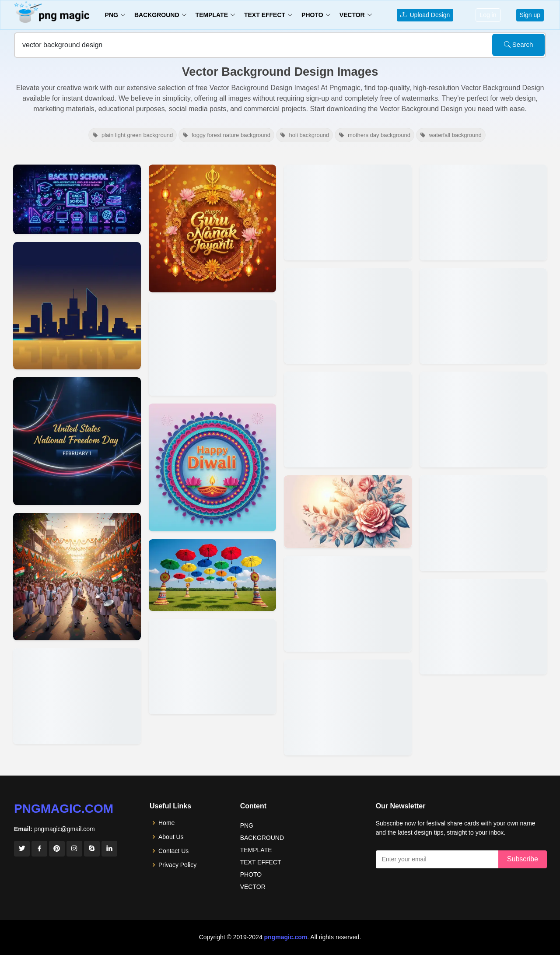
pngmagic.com (64, 809)
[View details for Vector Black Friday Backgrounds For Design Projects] (348, 420)
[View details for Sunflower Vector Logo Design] (348, 316)
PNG (247, 825)
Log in (488, 15)
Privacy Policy (177, 865)
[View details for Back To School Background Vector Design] (77, 199)
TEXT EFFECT (261, 862)
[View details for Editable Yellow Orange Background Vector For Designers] (348, 604)
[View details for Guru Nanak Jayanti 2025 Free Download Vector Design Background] (213, 228)
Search (519, 44)
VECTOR (253, 887)
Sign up (530, 15)
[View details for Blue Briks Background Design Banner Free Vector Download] (483, 212)
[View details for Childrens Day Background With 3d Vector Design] (77, 696)
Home (166, 823)
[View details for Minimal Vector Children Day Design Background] (77, 577)
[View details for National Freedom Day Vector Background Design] (77, 441)
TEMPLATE (256, 850)
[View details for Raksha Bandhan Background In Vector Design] (348, 212)
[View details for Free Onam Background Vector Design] (213, 667)
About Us (171, 837)
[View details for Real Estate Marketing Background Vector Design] (77, 306)
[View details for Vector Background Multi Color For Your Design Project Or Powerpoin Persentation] (348, 707)
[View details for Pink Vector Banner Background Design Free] (483, 627)
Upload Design (425, 15)
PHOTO (251, 874)
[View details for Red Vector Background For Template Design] (483, 316)
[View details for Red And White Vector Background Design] (483, 420)
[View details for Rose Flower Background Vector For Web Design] (348, 512)
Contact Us (173, 851)
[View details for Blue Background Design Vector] (483, 523)
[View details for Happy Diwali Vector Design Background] (213, 467)
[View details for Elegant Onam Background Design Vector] (213, 575)
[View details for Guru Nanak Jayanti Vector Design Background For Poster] (213, 348)
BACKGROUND (262, 838)
